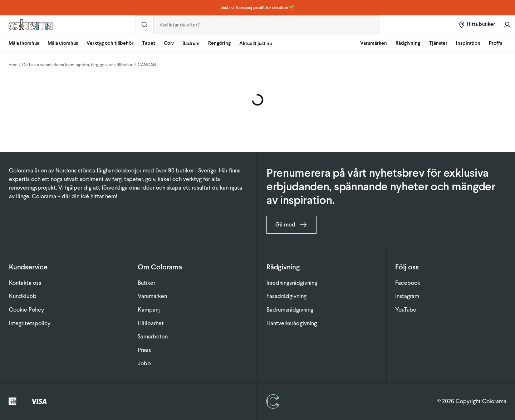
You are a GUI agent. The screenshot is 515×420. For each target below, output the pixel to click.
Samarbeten (153, 336)
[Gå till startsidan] (68, 25)
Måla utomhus (63, 43)
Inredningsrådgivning (292, 283)
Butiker (146, 283)
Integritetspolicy (30, 323)
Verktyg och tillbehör (110, 43)
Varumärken (374, 43)
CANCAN (147, 65)
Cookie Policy (26, 310)
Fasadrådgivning (286, 296)
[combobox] (266, 25)
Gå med (291, 225)
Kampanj (149, 310)
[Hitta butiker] (477, 25)
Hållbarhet (151, 323)
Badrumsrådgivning (290, 310)
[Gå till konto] (507, 25)
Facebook (408, 283)
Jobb (144, 363)
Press (144, 350)
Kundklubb (23, 296)
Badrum (191, 43)
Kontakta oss (25, 283)
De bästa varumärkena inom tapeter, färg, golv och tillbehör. (78, 65)
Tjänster (438, 43)
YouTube (406, 310)
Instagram (407, 296)
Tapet (149, 43)
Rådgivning (408, 43)
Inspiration (468, 43)
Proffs (496, 43)
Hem (13, 65)
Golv (169, 43)
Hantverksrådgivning (292, 323)
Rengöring (219, 43)
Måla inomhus (24, 43)
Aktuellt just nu (256, 43)
